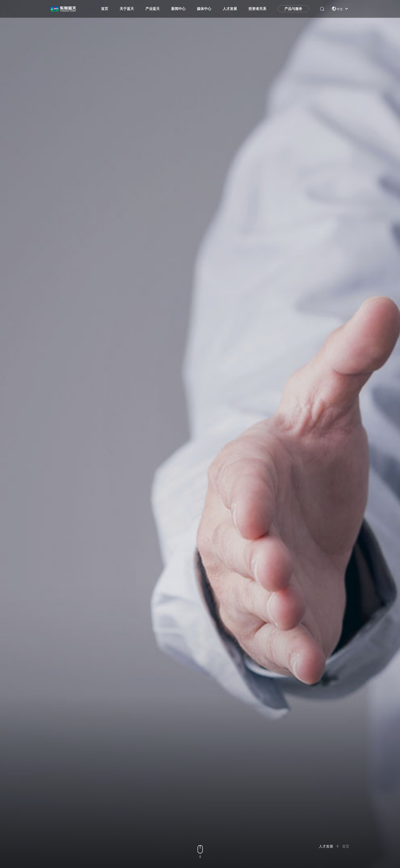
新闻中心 (178, 10)
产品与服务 (293, 10)
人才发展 (230, 10)
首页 (105, 10)
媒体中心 (204, 10)
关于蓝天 (127, 10)
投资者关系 (257, 10)
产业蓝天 (153, 10)
